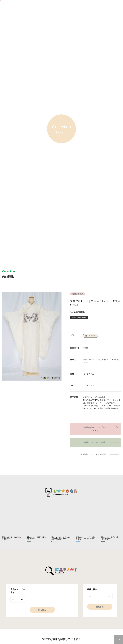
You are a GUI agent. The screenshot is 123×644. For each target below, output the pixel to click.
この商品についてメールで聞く (93, 454)
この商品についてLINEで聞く (93, 442)
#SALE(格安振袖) (79, 317)
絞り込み (42, 610)
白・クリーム (90, 336)
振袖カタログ (78, 294)
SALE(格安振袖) (78, 312)
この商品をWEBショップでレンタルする (93, 429)
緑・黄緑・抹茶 (29, 541)
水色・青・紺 (78, 541)
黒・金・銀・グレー (103, 541)
